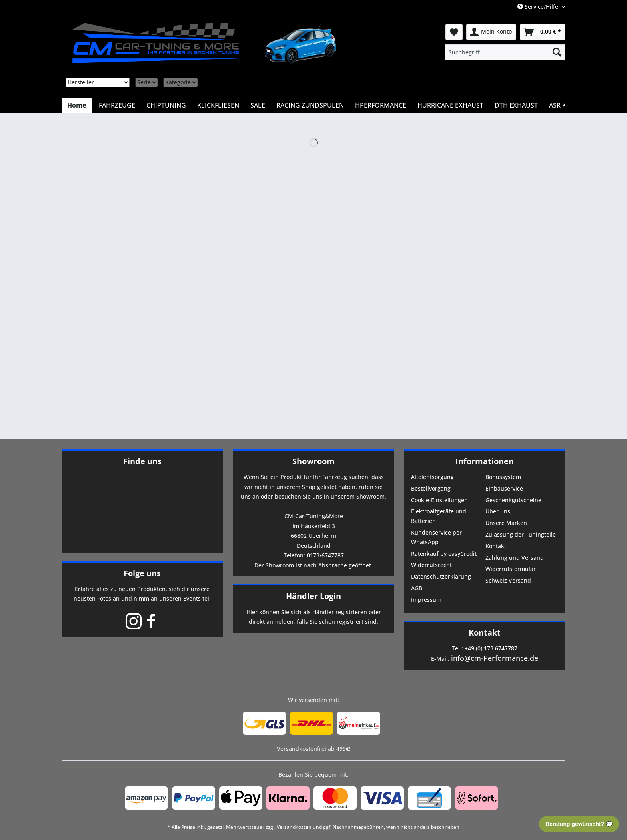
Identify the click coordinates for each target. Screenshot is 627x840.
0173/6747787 (325, 555)
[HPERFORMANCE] (381, 105)
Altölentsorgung (432, 477)
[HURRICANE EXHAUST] (450, 105)
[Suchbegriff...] (505, 52)
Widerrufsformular (511, 569)
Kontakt (496, 546)
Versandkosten (294, 827)
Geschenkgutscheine (513, 500)
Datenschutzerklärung (441, 576)
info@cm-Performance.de (495, 658)
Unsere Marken (506, 523)
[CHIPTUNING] (166, 105)
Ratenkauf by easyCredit (444, 554)
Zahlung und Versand (515, 558)
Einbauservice (504, 488)
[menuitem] (505, 52)
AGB (417, 588)
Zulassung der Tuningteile (521, 534)
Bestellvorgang (431, 488)
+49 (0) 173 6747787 (491, 648)
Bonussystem (503, 477)
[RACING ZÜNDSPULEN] (310, 105)
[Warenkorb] (543, 32)
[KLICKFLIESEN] (218, 105)
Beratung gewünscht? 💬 (579, 824)
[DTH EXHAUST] (516, 105)
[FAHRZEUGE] (117, 105)
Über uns (498, 511)
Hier (252, 612)
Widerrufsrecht (431, 565)
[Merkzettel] (454, 32)
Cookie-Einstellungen (439, 500)
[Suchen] (557, 52)
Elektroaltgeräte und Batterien (439, 516)
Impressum (426, 600)
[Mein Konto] (491, 32)
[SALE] (258, 105)
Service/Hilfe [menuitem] (539, 7)
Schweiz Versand (508, 580)
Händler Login (313, 596)
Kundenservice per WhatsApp (436, 537)
